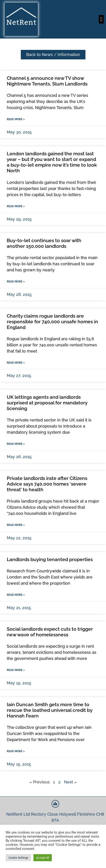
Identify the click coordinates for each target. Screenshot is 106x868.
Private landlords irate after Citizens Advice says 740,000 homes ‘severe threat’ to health (47, 484)
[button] (101, 19)
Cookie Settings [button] (18, 858)
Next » (70, 782)
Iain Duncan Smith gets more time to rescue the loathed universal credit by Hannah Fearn (49, 710)
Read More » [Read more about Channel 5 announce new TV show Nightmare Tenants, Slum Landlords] (16, 119)
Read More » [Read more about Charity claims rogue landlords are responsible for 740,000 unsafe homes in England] (16, 363)
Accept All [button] (43, 858)
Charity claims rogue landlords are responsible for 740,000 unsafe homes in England (52, 322)
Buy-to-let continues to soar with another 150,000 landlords (44, 243)
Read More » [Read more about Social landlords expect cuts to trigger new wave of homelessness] (16, 670)
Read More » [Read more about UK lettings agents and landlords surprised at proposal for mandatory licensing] (16, 444)
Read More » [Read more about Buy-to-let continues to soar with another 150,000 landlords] (16, 282)
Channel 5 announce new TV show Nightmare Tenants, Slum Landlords (47, 81)
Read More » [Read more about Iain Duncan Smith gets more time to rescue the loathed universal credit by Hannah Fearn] (16, 751)
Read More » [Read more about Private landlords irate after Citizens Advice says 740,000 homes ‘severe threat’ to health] (16, 525)
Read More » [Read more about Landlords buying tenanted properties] (16, 595)
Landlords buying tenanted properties (50, 559)
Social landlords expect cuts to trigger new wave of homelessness (50, 632)
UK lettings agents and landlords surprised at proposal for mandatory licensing (47, 403)
